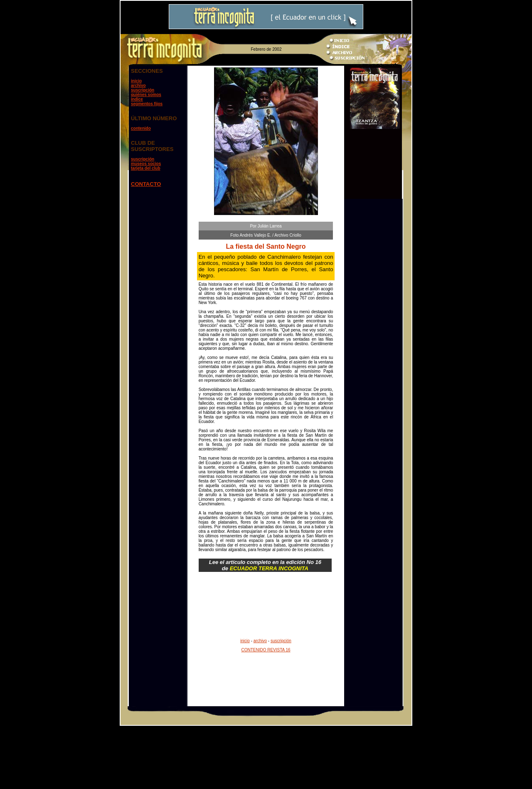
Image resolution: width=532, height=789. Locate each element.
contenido (141, 128)
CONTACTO (146, 184)
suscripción (143, 90)
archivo (138, 85)
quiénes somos (146, 95)
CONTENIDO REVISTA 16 (266, 650)
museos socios (146, 164)
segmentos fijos (147, 104)
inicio (136, 81)
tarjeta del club (146, 168)
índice (137, 99)
